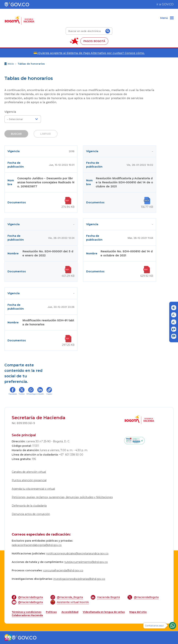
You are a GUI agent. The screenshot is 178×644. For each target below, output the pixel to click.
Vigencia (10, 112)
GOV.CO (168, 4)
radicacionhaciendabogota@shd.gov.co (37, 545)
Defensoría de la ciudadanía (29, 506)
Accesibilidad (70, 612)
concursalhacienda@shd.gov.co (63, 570)
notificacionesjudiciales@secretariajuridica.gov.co (77, 554)
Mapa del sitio (138, 612)
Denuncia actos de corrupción (31, 514)
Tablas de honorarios (31, 64)
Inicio (9, 64)
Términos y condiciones (27, 612)
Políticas (51, 612)
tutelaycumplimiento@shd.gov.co (86, 562)
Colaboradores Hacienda (27, 615)
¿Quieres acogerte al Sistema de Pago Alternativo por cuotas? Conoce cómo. (91, 53)
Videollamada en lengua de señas (104, 612)
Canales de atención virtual (29, 472)
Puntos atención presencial (29, 480)
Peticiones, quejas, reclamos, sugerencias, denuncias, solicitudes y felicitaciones (62, 497)
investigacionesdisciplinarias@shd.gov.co (79, 579)
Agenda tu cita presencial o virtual (33, 489)
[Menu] (167, 18)
